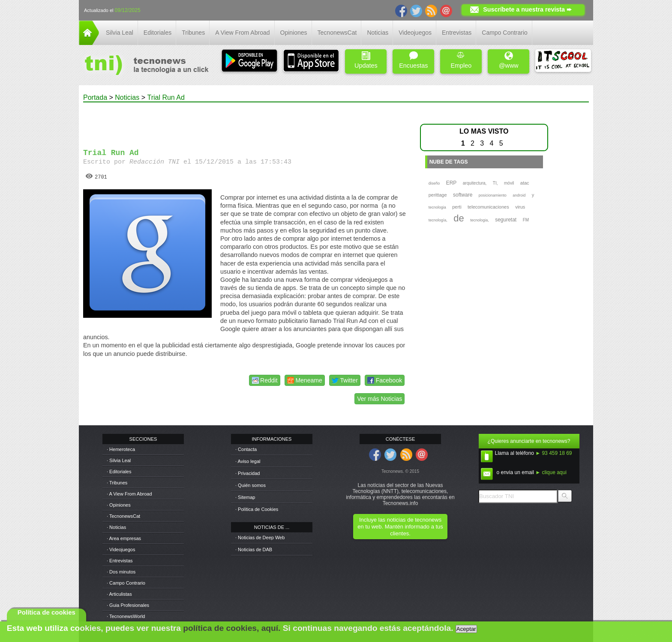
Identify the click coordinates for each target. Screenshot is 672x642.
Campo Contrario (505, 33)
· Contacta (246, 449)
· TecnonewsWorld (126, 616)
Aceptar (466, 629)
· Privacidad (247, 473)
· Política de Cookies (257, 509)
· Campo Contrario (126, 583)
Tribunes (193, 33)
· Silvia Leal (119, 460)
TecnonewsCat (337, 33)
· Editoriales (119, 472)
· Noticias (116, 527)
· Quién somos (250, 485)
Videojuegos (415, 33)
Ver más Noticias (379, 399)
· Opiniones (119, 505)
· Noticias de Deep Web (260, 537)
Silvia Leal (120, 33)
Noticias (378, 33)
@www (509, 60)
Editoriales (157, 33)
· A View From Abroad (129, 494)
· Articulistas (119, 594)
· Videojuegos (121, 549)
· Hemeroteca (121, 449)
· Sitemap (245, 497)
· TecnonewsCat (123, 516)
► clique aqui (551, 472)
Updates (366, 60)
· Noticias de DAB (254, 549)
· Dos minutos (121, 572)
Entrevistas (457, 33)
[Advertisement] (245, 122)
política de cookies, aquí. (232, 628)
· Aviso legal (248, 461)
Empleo (461, 60)
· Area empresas (124, 538)
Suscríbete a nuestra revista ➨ (527, 9)
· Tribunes (117, 483)
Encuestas (413, 60)
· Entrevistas (120, 561)
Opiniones (294, 33)
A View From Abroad (242, 33)
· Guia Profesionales (128, 605)
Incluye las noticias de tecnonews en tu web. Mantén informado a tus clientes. (400, 527)
